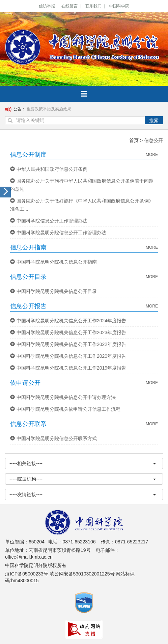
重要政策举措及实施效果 (49, 109)
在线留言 (69, 6)
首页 (134, 140)
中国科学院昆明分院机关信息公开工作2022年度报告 (68, 344)
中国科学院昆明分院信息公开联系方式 (53, 438)
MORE (152, 155)
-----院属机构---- (83, 479)
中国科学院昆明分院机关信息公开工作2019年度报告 (68, 368)
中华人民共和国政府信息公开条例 (49, 169)
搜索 (154, 120)
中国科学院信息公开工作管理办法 (49, 221)
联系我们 (93, 6)
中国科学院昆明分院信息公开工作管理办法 (58, 233)
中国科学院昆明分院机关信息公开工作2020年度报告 (68, 356)
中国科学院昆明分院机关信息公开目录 (53, 291)
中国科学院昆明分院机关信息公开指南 (53, 262)
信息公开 (153, 140)
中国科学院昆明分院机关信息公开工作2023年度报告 (68, 332)
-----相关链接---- (83, 463)
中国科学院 (119, 6)
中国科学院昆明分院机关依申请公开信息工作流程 (65, 409)
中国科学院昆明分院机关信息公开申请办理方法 (63, 397)
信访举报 (47, 6)
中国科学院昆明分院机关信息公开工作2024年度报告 (68, 321)
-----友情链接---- (83, 494)
